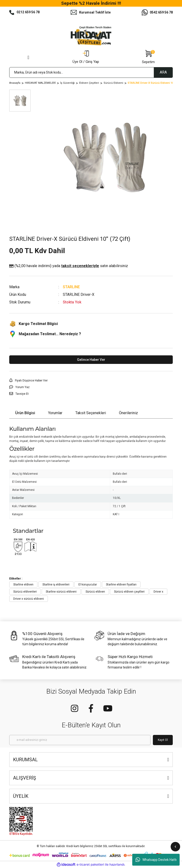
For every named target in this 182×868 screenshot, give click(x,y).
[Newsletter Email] (80, 740)
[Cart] (148, 57)
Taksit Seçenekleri (91, 413)
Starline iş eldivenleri (56, 585)
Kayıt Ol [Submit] (163, 740)
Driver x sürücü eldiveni (29, 599)
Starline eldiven (23, 585)
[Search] (91, 72)
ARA (163, 72)
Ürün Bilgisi (25, 413)
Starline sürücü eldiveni (61, 592)
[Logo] (91, 36)
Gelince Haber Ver (91, 360)
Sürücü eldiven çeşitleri (129, 592)
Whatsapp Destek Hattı (156, 860)
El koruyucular (88, 585)
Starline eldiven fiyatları (121, 585)
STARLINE (71, 287)
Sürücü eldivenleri (25, 592)
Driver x (158, 592)
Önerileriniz (128, 413)
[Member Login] (86, 57)
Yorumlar (55, 413)
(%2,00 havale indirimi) (69, 266)
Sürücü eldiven (95, 592)
